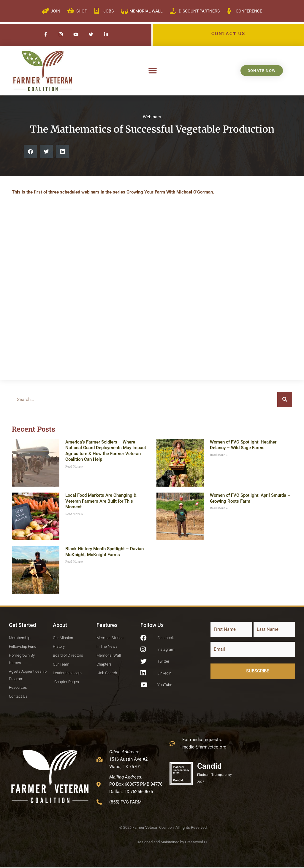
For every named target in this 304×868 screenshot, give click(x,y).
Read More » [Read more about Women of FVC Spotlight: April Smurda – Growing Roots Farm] (219, 508)
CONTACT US (228, 33)
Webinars (152, 117)
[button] (153, 71)
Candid (209, 766)
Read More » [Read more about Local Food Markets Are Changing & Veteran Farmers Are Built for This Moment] (74, 514)
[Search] (285, 400)
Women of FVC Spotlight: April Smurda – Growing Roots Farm (250, 498)
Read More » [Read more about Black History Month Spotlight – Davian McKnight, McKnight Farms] (74, 562)
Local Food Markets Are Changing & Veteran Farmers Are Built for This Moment (101, 501)
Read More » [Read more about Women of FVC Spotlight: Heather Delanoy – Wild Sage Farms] (219, 455)
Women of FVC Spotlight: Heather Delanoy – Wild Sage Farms (243, 445)
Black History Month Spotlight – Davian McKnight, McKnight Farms (104, 552)
